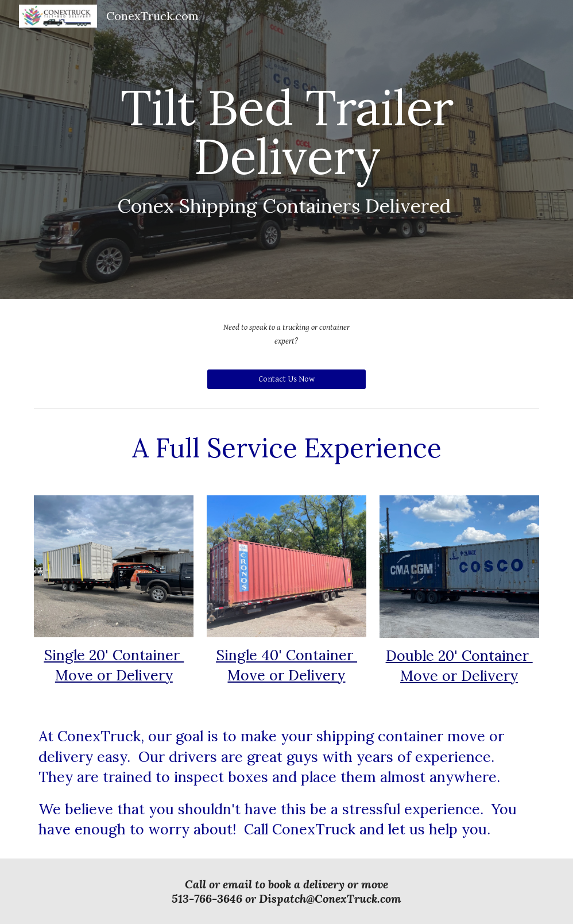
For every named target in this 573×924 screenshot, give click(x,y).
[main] (286, 149)
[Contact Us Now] (286, 379)
